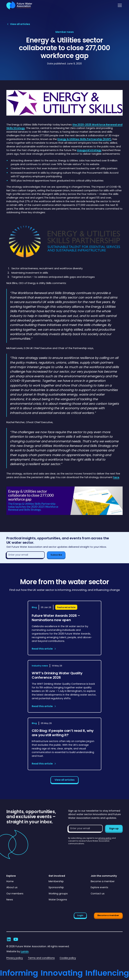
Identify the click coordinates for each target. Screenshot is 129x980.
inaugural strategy (89, 150)
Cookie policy (68, 958)
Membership (56, 881)
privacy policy (105, 838)
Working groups (58, 894)
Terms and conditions (41, 958)
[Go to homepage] (19, 5)
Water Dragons (58, 900)
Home (10, 881)
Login (80, 915)
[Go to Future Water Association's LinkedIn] (9, 939)
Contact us (98, 894)
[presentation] (94, 852)
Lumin (25, 951)
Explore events (99, 887)
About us (12, 887)
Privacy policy (15, 958)
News (10, 900)
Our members (15, 894)
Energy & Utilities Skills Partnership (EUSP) (84, 139)
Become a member (103, 881)
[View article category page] (65, 32)
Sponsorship (56, 887)
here (116, 477)
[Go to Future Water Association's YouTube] (16, 939)
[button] (119, 5)
